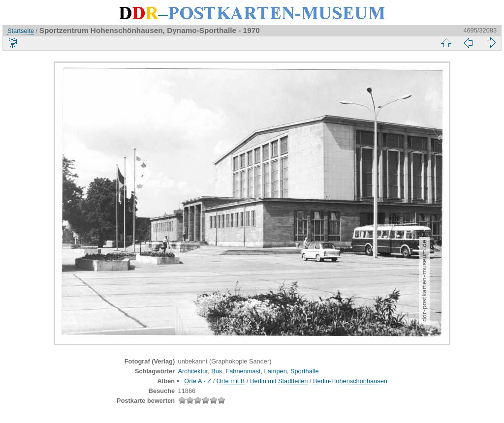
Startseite (21, 31)
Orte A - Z (198, 381)
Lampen (276, 371)
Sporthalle (305, 371)
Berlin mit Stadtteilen (279, 381)
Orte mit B (231, 381)
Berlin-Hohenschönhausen (350, 381)
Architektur (193, 371)
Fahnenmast (243, 371)
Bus (217, 371)
